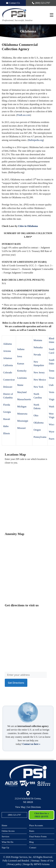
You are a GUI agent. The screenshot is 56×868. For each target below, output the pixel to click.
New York (38, 387)
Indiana (21, 349)
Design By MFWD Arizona (36, 864)
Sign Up (5, 848)
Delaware (8, 387)
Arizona (7, 351)
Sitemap (35, 861)
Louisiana (22, 378)
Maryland (22, 392)
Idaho (6, 426)
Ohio (36, 415)
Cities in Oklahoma (28, 226)
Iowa (20, 356)
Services (5, 837)
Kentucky (22, 371)
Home (4, 825)
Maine (20, 385)
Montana (38, 340)
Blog (31, 842)
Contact (33, 848)
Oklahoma (39, 423)
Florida (7, 405)
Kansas (21, 364)
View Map (20, 807)
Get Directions (34, 807)
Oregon (37, 430)
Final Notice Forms (38, 837)
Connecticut (9, 380)
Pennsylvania (40, 437)
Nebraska (38, 347)
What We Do (7, 842)
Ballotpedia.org (36, 140)
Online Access (8, 831)
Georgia (7, 412)
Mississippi (23, 421)
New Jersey (39, 373)
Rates (32, 831)
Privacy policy (15, 864)
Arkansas (8, 358)
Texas (52, 378)
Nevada (37, 355)
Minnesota (22, 414)
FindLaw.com (24, 115)
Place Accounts (36, 825)
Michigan (22, 407)
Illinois (6, 433)
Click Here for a (41, 815)
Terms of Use (47, 861)
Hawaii (7, 419)
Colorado (8, 373)
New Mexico (40, 380)
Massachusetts (24, 399)
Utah (51, 385)
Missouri (21, 428)
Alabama (7, 344)
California (8, 365)
